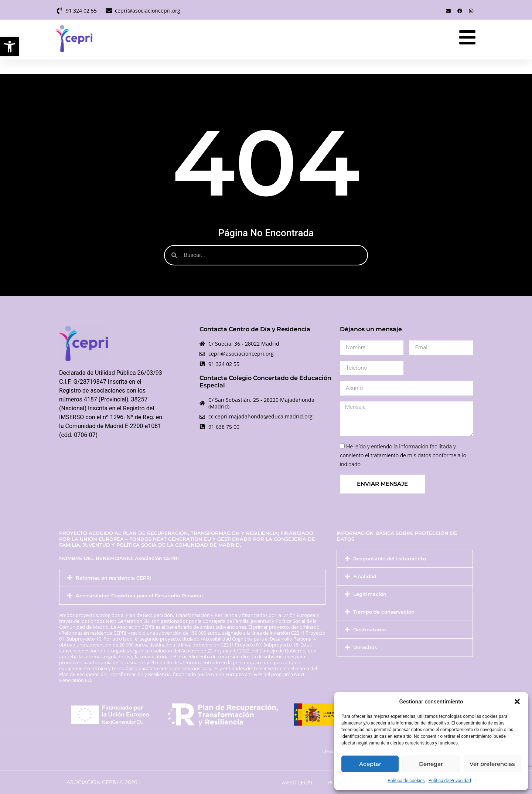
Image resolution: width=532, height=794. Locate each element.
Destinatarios (370, 630)
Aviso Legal (298, 782)
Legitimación (370, 594)
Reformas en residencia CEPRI (114, 578)
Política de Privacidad (450, 781)
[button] (10, 47)
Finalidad (365, 576)
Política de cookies (406, 781)
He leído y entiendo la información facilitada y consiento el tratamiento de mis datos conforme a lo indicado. (403, 455)
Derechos (365, 647)
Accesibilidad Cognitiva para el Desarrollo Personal (139, 596)
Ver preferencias (492, 764)
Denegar (431, 764)
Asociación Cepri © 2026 (102, 782)
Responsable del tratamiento (390, 559)
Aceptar (370, 764)
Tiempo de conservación (384, 612)
